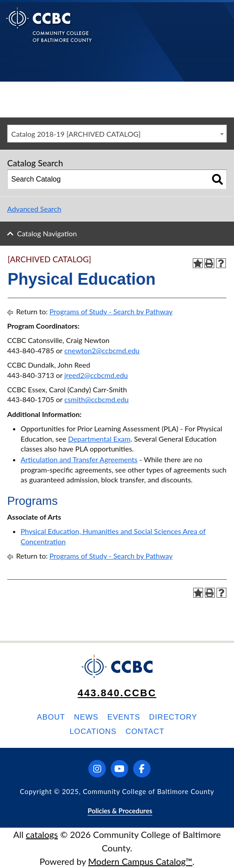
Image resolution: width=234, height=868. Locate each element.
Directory (173, 717)
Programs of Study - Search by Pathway (111, 311)
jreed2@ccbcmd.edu (96, 375)
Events (123, 717)
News (86, 717)
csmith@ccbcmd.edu (96, 399)
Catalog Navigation (47, 233)
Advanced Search (34, 209)
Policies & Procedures (120, 811)
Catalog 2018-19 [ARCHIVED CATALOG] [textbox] (76, 134)
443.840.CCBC (117, 693)
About (51, 717)
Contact (145, 731)
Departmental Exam (99, 439)
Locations (93, 731)
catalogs (42, 834)
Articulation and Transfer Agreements (79, 459)
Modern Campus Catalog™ (141, 861)
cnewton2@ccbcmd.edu (102, 350)
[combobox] (117, 134)
